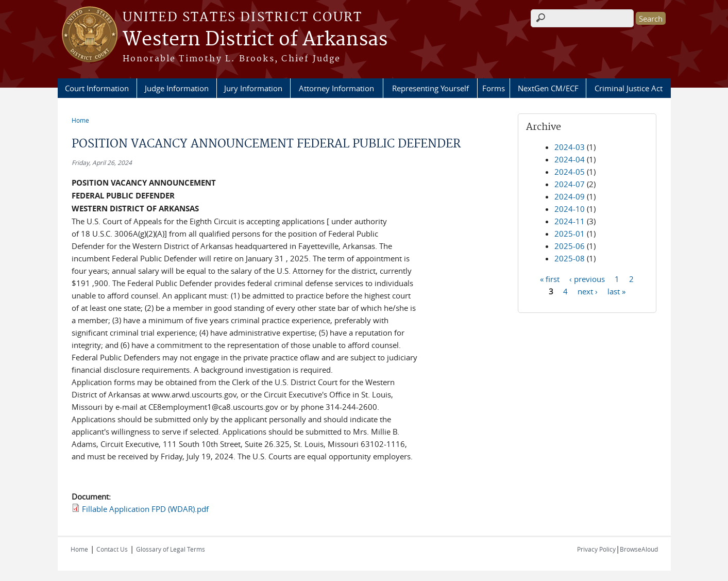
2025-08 (570, 258)
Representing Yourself (430, 88)
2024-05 (570, 172)
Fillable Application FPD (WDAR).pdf (145, 509)
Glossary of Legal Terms (171, 549)
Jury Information (253, 88)
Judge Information (177, 88)
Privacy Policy (596, 549)
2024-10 (570, 209)
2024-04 (570, 159)
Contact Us (112, 549)
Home (80, 120)
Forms (494, 88)
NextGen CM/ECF (548, 88)
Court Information (97, 88)
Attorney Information (336, 88)
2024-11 (570, 221)
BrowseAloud (639, 549)
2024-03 (570, 147)
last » (616, 291)
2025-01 (570, 234)
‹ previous (587, 278)
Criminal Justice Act (629, 88)
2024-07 (570, 184)
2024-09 (570, 196)
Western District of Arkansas (255, 40)
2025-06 (570, 246)
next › (588, 291)
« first (550, 278)
